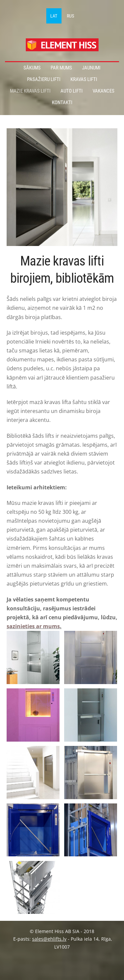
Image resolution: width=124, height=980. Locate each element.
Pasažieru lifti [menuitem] (44, 79)
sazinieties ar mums (33, 626)
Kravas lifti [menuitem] (84, 79)
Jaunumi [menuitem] (91, 68)
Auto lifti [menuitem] (72, 91)
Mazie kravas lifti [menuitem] (30, 91)
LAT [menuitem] (54, 16)
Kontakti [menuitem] (62, 102)
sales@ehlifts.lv (49, 939)
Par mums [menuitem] (61, 68)
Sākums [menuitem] (32, 68)
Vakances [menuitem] (103, 91)
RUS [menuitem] (70, 16)
